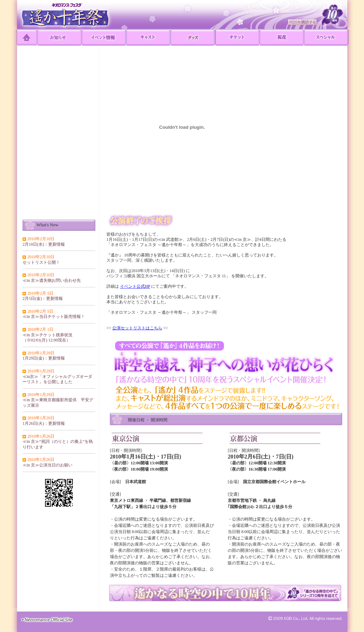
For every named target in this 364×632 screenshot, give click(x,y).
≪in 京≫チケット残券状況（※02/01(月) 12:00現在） (47, 338)
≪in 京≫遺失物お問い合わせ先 (52, 280)
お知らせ (60, 37)
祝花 (282, 37)
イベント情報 (104, 37)
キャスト (148, 37)
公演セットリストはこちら (137, 328)
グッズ (193, 37)
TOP (27, 37)
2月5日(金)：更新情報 (43, 298)
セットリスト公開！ (41, 262)
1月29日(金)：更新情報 (44, 358)
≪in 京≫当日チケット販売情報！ (54, 317)
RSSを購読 (302, 22)
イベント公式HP (135, 286)
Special (326, 37)
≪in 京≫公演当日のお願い (47, 465)
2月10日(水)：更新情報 (44, 244)
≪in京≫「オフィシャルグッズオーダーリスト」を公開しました (57, 379)
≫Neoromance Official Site (47, 620)
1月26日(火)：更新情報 (44, 423)
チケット (237, 37)
